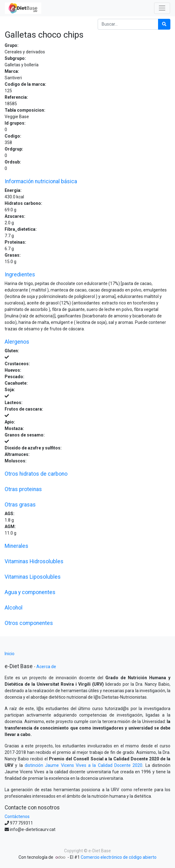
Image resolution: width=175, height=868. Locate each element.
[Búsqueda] (164, 24)
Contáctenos (17, 816)
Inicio (10, 654)
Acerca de (46, 667)
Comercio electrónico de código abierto (119, 857)
